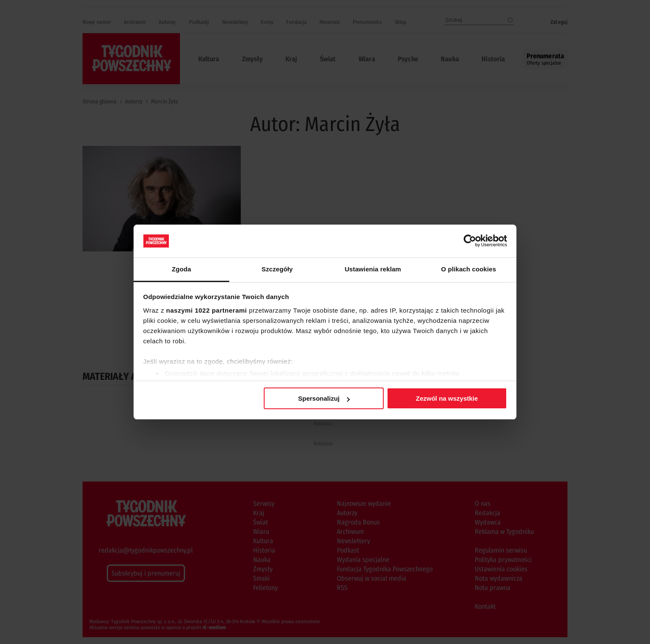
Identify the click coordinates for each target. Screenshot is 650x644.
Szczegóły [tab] (277, 269)
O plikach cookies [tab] (469, 269)
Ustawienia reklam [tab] (373, 269)
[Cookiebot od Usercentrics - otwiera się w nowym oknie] (470, 241)
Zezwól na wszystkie (447, 398)
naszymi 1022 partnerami (207, 310)
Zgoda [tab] (182, 269)
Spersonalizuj (324, 398)
